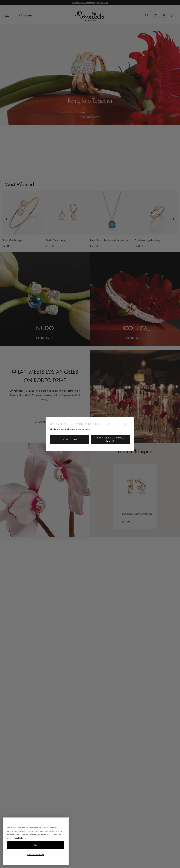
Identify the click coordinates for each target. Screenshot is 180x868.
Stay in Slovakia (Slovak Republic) (111, 439)
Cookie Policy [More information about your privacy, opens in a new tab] (21, 838)
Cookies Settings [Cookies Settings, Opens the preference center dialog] (36, 854)
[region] (36, 841)
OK (36, 845)
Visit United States (69, 439)
